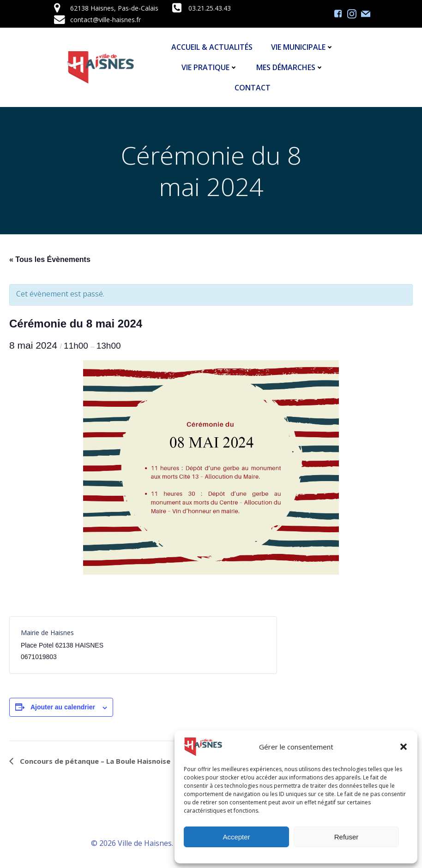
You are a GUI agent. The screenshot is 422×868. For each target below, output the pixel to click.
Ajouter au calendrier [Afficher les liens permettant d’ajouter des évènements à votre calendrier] (63, 707)
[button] (404, 747)
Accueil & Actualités (212, 47)
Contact (253, 88)
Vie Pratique (210, 67)
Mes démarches (290, 67)
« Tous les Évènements (50, 259)
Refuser (347, 837)
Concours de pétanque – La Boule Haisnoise (94, 761)
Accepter (236, 837)
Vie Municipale (302, 47)
